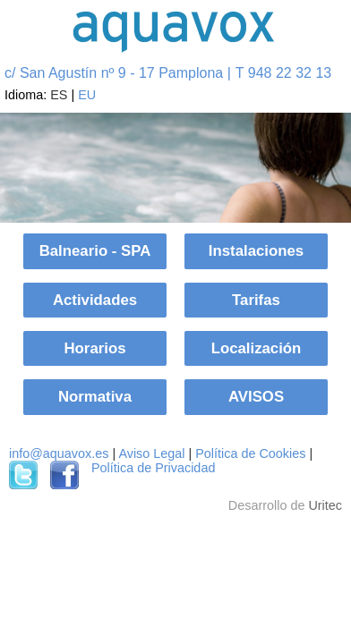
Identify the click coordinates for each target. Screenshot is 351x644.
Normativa (95, 397)
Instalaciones (256, 251)
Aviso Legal (151, 453)
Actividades (95, 300)
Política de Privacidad (153, 468)
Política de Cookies (250, 453)
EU (87, 95)
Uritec (325, 505)
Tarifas (256, 300)
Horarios (94, 348)
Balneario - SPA (95, 251)
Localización (257, 348)
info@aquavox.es (59, 453)
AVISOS (256, 397)
